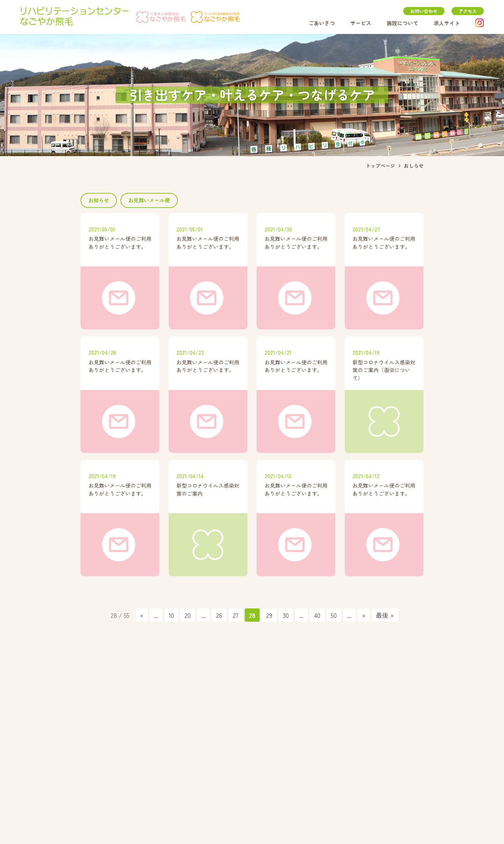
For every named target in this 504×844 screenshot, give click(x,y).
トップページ (380, 166)
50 (334, 615)
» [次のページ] (364, 615)
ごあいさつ (322, 23)
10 (171, 615)
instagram (479, 23)
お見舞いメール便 (149, 200)
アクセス (468, 11)
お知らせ (99, 200)
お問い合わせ (424, 11)
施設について (402, 23)
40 (317, 615)
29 (269, 615)
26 (219, 615)
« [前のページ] (142, 615)
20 (188, 615)
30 (286, 615)
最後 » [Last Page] (385, 615)
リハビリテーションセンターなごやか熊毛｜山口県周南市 (75, 16)
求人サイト (447, 23)
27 (236, 615)
